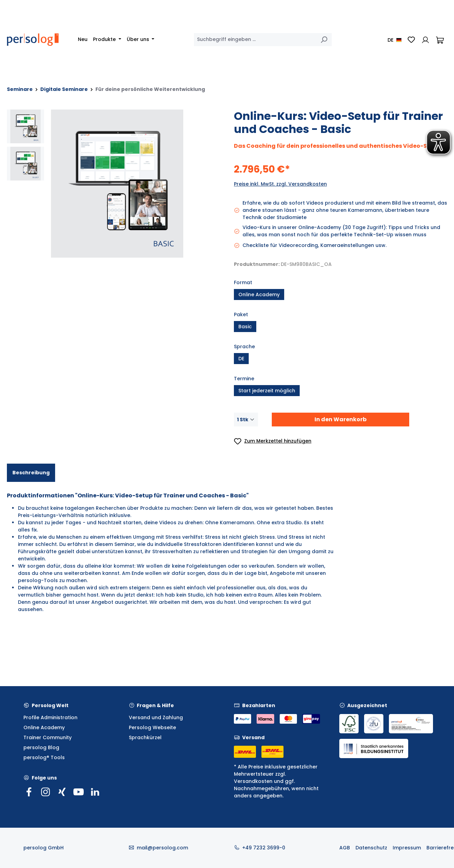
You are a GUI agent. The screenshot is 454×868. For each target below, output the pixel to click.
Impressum (407, 848)
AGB (345, 848)
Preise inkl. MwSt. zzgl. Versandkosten (280, 184)
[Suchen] (324, 40)
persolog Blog (41, 747)
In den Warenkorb (340, 419)
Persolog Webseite (152, 727)
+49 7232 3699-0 (264, 848)
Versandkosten (253, 781)
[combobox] (255, 40)
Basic (245, 327)
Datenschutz (371, 848)
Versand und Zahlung (156, 717)
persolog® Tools (44, 757)
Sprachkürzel (145, 737)
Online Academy (259, 294)
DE (241, 359)
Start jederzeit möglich (267, 391)
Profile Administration (50, 717)
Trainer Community (48, 737)
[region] (113, 184)
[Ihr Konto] (425, 40)
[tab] (31, 473)
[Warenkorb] (440, 40)
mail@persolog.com (162, 848)
